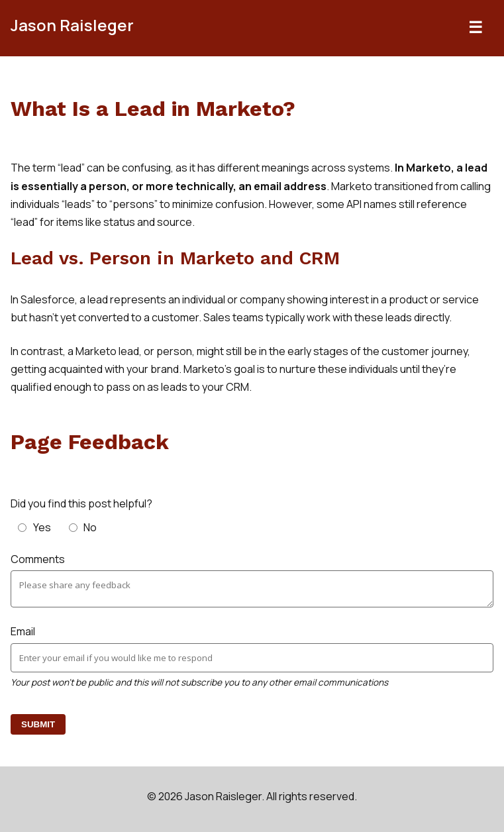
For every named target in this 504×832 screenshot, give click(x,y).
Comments (38, 559)
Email (23, 631)
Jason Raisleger (72, 25)
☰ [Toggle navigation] (476, 27)
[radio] (36, 527)
